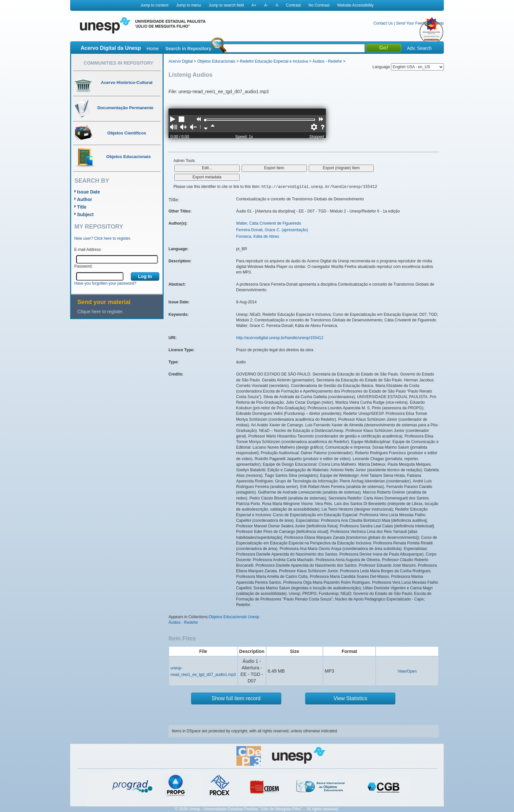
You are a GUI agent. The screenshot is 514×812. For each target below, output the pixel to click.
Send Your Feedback (414, 23)
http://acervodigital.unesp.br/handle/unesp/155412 (280, 338)
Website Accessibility (355, 5)
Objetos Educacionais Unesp (234, 617)
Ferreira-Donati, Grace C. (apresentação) (272, 230)
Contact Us (383, 23)
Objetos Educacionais (216, 61)
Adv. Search (419, 48)
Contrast (293, 5)
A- (266, 5)
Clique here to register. (100, 312)
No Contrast (319, 5)
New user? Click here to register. (103, 238)
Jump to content (154, 5)
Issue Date (89, 192)
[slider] (205, 120)
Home (153, 49)
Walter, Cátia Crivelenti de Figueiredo (268, 223)
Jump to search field (226, 5)
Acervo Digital (181, 61)
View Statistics (351, 698)
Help (440, 23)
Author (85, 199)
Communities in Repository (118, 63)
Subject (85, 214)
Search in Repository (188, 49)
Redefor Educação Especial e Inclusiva (274, 61)
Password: (84, 266)
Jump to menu (188, 5)
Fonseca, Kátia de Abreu (257, 236)
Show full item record (236, 698)
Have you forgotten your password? (105, 283)
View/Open (407, 671)
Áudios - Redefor (327, 61)
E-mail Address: (88, 250)
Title (82, 207)
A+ (254, 5)
